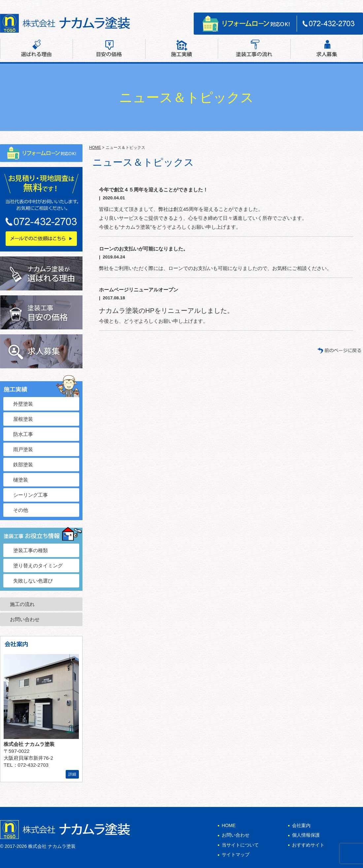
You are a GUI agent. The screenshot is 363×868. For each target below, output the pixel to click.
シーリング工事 (31, 495)
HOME (95, 148)
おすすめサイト (308, 845)
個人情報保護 (306, 835)
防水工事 (23, 434)
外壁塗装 (23, 404)
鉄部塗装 (23, 465)
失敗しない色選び (33, 581)
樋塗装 (21, 480)
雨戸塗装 (23, 449)
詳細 (72, 774)
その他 (21, 510)
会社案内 (287, 4)
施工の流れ (22, 604)
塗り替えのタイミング (38, 566)
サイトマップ (351, 4)
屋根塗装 (23, 419)
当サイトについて (240, 845)
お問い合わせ (317, 4)
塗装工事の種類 (31, 550)
